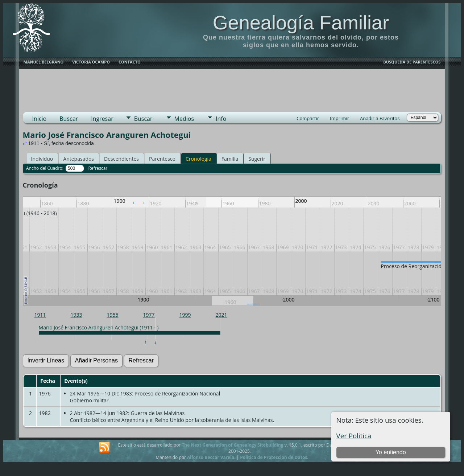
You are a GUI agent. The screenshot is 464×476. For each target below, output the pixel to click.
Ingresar (102, 119)
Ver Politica (354, 436)
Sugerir (257, 159)
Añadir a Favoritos (380, 118)
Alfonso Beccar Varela (211, 457)
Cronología (198, 159)
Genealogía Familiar (301, 22)
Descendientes (121, 159)
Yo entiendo (391, 452)
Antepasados (78, 159)
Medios (184, 119)
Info (221, 119)
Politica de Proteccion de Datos (274, 457)
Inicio (40, 119)
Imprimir (339, 118)
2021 (221, 315)
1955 (113, 315)
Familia (230, 159)
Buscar (69, 119)
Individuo (42, 159)
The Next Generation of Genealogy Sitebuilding (232, 445)
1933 (76, 315)
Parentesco (162, 159)
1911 (40, 315)
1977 (149, 315)
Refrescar (98, 168)
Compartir (308, 118)
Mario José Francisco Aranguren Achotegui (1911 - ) (99, 327)
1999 (185, 315)
